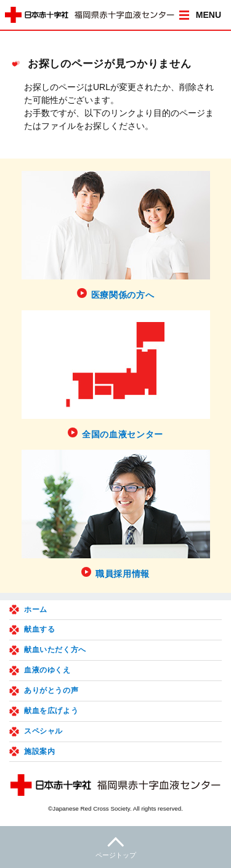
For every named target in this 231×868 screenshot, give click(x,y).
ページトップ (115, 846)
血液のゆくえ (47, 670)
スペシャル (43, 731)
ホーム (36, 610)
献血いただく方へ (55, 650)
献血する (39, 629)
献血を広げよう (51, 711)
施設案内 (39, 751)
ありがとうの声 (51, 690)
